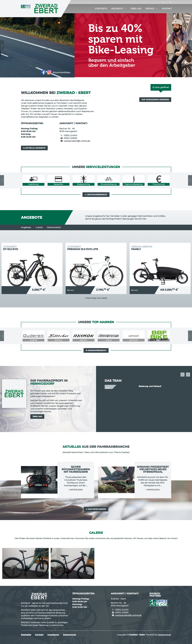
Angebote (117, 9)
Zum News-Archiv (96, 509)
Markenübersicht (96, 350)
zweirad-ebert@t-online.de (77, 141)
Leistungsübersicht (96, 195)
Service (150, 9)
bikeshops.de (164, 635)
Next (190, 45)
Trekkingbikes (54, 227)
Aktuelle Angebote (34, 148)
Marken (25, 109)
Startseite (101, 9)
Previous (2, 45)
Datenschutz (70, 635)
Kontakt (167, 9)
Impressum (53, 635)
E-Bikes (39, 227)
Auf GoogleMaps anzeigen (155, 100)
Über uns (136, 9)
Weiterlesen (76, 490)
